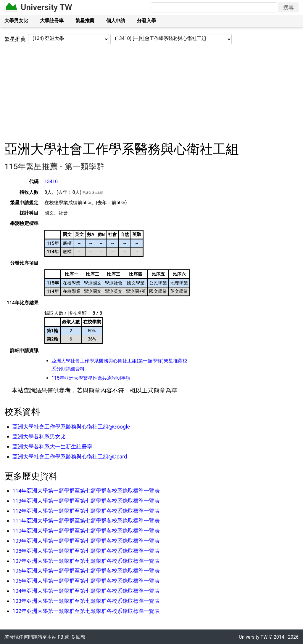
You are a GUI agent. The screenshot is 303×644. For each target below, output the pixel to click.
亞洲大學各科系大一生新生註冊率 (52, 446)
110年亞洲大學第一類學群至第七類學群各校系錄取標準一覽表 (86, 531)
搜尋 (289, 7)
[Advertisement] (151, 93)
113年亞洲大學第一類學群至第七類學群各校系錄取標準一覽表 (86, 501)
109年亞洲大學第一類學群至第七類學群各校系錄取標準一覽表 (86, 541)
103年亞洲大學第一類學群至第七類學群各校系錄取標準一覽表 (86, 601)
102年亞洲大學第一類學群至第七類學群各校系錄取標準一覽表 (86, 611)
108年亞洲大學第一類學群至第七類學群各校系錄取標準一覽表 (86, 551)
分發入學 (146, 21)
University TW (46, 7)
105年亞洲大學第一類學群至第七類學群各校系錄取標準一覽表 (86, 581)
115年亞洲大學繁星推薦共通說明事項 (91, 378)
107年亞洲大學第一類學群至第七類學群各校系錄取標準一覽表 (86, 561)
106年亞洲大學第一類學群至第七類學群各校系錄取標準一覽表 (86, 571)
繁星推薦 (85, 21)
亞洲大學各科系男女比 (39, 436)
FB (61, 637)
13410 (51, 182)
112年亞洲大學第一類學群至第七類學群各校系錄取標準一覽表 (86, 511)
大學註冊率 (52, 21)
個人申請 (116, 21)
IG (73, 637)
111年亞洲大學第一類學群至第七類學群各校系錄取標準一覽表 (86, 521)
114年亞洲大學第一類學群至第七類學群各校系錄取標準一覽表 (86, 491)
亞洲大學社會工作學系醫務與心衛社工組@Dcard (70, 457)
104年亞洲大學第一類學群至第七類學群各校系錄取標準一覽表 (86, 591)
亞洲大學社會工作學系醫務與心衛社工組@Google (71, 427)
